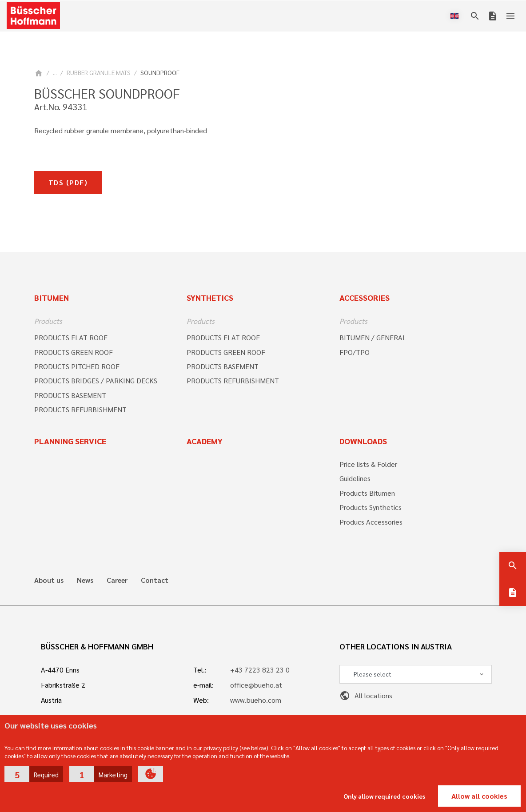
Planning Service (70, 441)
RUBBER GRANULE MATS (99, 72)
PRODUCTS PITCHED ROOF (77, 366)
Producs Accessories (371, 522)
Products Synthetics (371, 507)
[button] (34, 774)
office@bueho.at (256, 685)
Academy (205, 441)
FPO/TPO (355, 352)
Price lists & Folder (368, 464)
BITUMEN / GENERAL (373, 337)
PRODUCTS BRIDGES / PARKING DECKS (96, 380)
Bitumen (52, 297)
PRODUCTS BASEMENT (70, 395)
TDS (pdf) (68, 182)
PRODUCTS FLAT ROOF (71, 337)
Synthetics (210, 297)
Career (117, 580)
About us (49, 580)
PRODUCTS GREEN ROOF (74, 352)
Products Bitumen (367, 493)
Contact (155, 580)
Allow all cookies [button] (479, 796)
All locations (366, 695)
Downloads (363, 441)
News (85, 580)
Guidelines (355, 478)
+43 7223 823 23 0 (260, 670)
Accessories (365, 297)
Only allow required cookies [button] (384, 796)
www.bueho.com (256, 700)
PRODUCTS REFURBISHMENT (80, 409)
